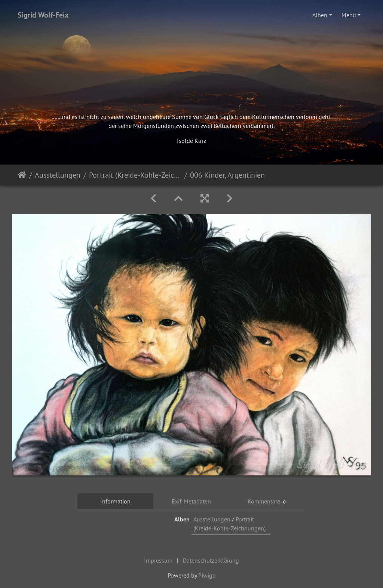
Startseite (22, 175)
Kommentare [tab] (268, 501)
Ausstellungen (58, 175)
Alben (320, 15)
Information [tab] (115, 501)
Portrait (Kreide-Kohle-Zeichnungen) (135, 175)
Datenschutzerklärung (211, 560)
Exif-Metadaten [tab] (191, 501)
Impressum (158, 560)
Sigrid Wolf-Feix (43, 15)
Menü (349, 15)
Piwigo (207, 575)
